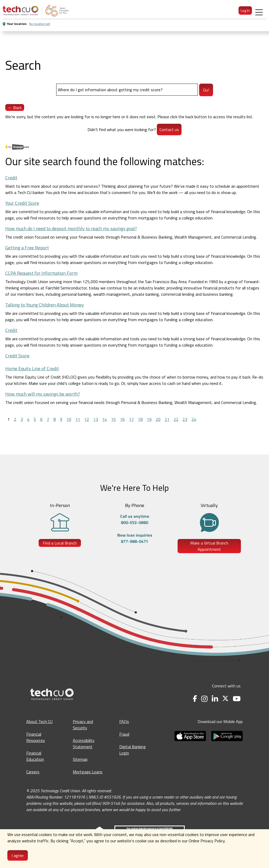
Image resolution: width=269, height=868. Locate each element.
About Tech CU (39, 721)
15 (113, 419)
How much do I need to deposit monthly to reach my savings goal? (71, 228)
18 (140, 419)
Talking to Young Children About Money (45, 305)
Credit (11, 178)
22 (176, 419)
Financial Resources (36, 737)
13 (96, 419)
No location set (40, 24)
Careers (33, 772)
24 (194, 419)
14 (105, 419)
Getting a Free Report (27, 248)
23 (185, 419)
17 (131, 419)
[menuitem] (35, 10)
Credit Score (17, 356)
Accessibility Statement (84, 743)
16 (122, 419)
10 (69, 419)
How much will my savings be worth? (43, 394)
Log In (245, 10)
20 (158, 419)
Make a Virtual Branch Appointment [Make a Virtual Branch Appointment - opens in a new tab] (209, 546)
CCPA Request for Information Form (41, 273)
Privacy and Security (83, 725)
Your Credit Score (22, 203)
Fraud (124, 734)
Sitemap (80, 759)
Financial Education (35, 756)
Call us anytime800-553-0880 (135, 519)
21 (167, 419)
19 (149, 419)
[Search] (127, 90)
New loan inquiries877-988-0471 (135, 538)
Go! (206, 90)
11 (78, 419)
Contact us (169, 130)
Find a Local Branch (60, 543)
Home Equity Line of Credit (32, 368)
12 (87, 419)
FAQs (124, 721)
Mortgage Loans (88, 772)
